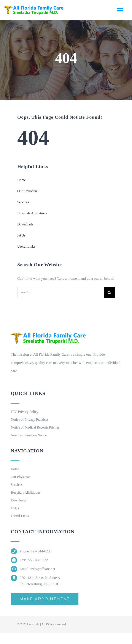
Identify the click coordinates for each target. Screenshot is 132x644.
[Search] (109, 292)
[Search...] (61, 292)
